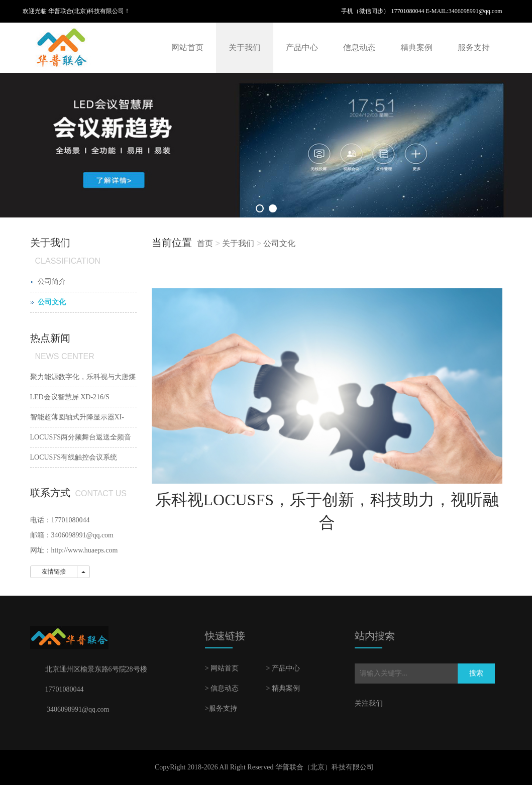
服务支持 (474, 47)
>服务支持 (221, 708)
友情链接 (54, 572)
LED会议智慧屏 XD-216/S (70, 397)
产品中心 (302, 47)
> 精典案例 (283, 688)
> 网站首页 (222, 668)
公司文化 (279, 243)
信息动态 (359, 47)
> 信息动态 (222, 688)
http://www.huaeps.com (85, 550)
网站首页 (187, 47)
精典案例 (416, 47)
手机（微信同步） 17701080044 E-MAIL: (395, 11)
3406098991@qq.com (475, 11)
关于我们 (245, 47)
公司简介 (52, 282)
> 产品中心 (283, 668)
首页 (205, 243)
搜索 (476, 673)
